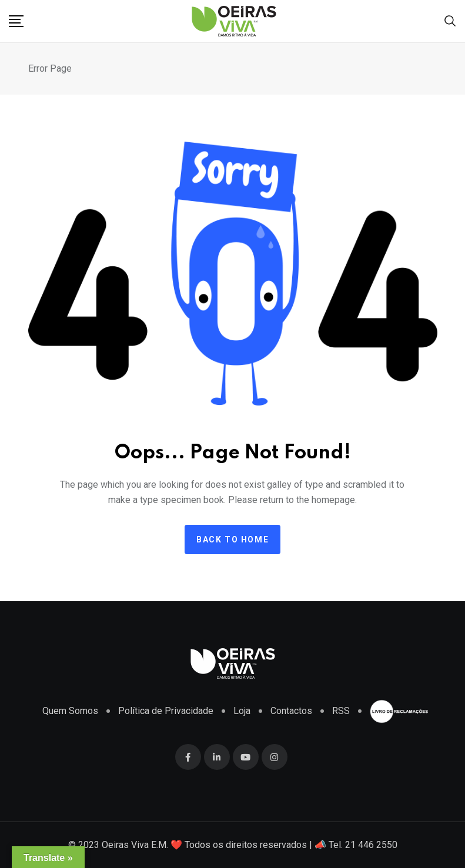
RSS (341, 711)
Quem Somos (70, 711)
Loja (242, 711)
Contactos (291, 711)
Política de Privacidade (166, 711)
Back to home (232, 539)
